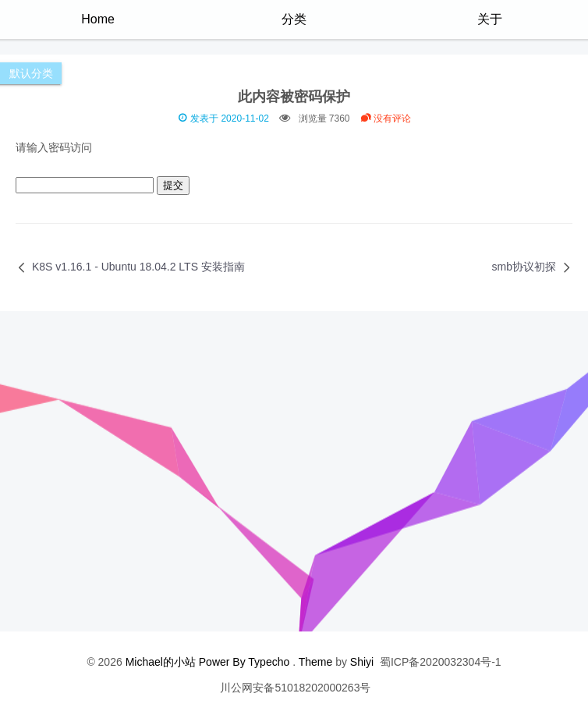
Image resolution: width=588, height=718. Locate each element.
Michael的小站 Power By (187, 662)
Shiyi (362, 662)
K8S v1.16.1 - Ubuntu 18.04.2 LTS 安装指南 (138, 267)
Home (98, 19)
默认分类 (31, 73)
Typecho (269, 662)
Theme (316, 662)
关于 (490, 19)
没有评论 (386, 118)
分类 (294, 19)
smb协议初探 (524, 267)
